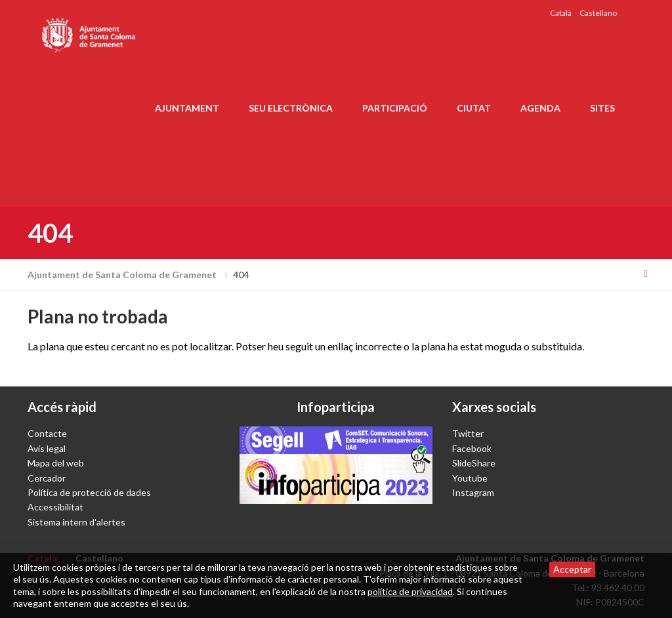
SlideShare (474, 463)
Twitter (468, 433)
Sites (602, 108)
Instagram (473, 492)
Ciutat (474, 108)
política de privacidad (410, 591)
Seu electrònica (291, 108)
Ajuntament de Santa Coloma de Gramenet (129, 275)
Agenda (540, 108)
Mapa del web (56, 463)
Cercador (47, 478)
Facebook (472, 448)
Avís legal (47, 448)
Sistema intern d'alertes (76, 522)
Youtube (470, 478)
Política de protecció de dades (89, 492)
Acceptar (572, 569)
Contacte (47, 433)
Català (561, 13)
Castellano (598, 13)
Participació (395, 108)
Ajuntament (187, 108)
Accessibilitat (55, 507)
